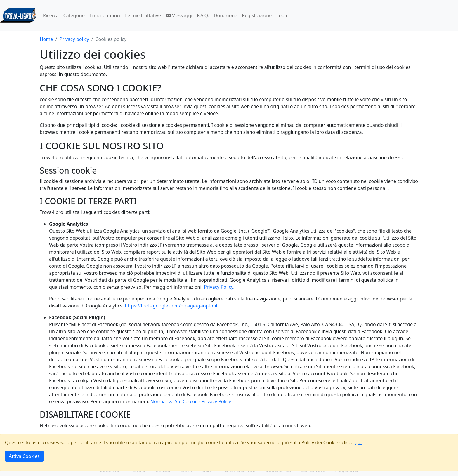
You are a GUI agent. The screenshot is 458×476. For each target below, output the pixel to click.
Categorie (74, 15)
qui (358, 442)
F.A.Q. (203, 15)
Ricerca (51, 15)
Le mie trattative (143, 15)
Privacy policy (74, 39)
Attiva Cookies (24, 456)
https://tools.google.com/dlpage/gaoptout (171, 306)
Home (46, 39)
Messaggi (179, 15)
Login (282, 15)
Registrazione (257, 15)
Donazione (225, 15)
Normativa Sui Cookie (174, 401)
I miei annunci (105, 15)
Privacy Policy (218, 287)
